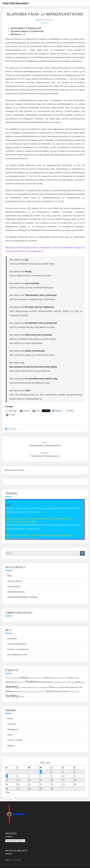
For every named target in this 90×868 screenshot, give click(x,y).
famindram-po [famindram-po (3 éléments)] (11, 682)
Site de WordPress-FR (17, 655)
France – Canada (15, 740)
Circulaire (12, 724)
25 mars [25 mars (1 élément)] (8, 678)
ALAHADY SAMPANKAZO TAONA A (23, 597)
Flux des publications (17, 644)
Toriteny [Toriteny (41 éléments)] (12, 696)
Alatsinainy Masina (16, 592)
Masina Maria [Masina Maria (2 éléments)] (65, 687)
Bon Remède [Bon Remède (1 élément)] (55, 678)
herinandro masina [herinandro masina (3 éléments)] (45, 682)
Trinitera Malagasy (15, 3)
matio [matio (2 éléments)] (72, 687)
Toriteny (12, 429)
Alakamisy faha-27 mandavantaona (45, 445)
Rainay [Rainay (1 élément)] (27, 692)
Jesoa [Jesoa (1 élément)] (73, 682)
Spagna (11, 745)
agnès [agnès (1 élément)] (18, 678)
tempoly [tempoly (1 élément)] (72, 692)
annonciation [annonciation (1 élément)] (32, 678)
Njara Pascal (46, 20)
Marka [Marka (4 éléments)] (52, 687)
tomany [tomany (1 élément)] (77, 692)
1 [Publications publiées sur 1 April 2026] (41, 772)
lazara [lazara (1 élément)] (37, 687)
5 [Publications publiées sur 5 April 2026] (7, 776)
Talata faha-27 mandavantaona (45, 456)
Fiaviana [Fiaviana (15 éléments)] (31, 682)
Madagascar (13, 729)
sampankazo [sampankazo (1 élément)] (33, 692)
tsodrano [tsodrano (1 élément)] (22, 697)
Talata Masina (14, 586)
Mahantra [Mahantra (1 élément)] (46, 687)
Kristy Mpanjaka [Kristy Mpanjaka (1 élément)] (24, 687)
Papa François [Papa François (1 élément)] (20, 692)
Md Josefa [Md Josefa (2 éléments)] (78, 687)
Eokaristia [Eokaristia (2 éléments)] (70, 678)
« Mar (8, 792)
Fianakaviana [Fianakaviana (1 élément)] (21, 682)
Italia (10, 735)
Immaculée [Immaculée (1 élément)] (56, 682)
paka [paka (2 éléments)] (14, 691)
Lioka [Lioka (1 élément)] (41, 687)
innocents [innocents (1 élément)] (63, 682)
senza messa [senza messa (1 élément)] (41, 692)
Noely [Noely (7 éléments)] (8, 691)
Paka (10, 576)
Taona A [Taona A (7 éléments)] (50, 691)
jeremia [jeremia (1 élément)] (69, 682)
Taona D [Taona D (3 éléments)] (66, 691)
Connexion (12, 638)
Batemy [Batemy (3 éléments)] (47, 678)
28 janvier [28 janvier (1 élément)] (13, 678)
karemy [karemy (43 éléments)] (12, 686)
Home (10, 719)
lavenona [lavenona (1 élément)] (32, 687)
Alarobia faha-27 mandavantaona (45, 14)
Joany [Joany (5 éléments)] (78, 682)
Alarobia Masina (15, 581)
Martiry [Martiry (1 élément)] (57, 687)
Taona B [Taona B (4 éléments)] (58, 691)
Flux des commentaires (18, 649)
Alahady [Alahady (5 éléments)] (24, 678)
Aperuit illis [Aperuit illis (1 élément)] (40, 678)
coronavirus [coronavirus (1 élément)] (62, 678)
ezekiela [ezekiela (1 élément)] (76, 678)
